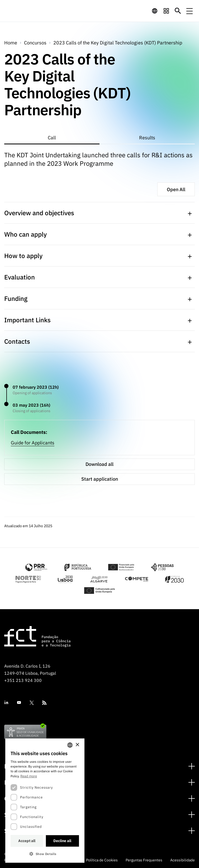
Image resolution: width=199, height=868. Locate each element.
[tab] (52, 138)
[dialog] (45, 801)
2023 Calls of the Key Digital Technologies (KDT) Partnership (118, 43)
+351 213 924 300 (23, 680)
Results (147, 138)
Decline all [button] (62, 841)
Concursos (35, 43)
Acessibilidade (183, 860)
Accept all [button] (27, 841)
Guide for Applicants (33, 443)
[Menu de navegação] (189, 11)
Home (11, 43)
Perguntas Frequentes (144, 860)
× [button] (77, 745)
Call (52, 138)
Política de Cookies (102, 860)
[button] (45, 854)
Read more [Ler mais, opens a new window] (29, 776)
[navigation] (155, 11)
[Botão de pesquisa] (178, 11)
